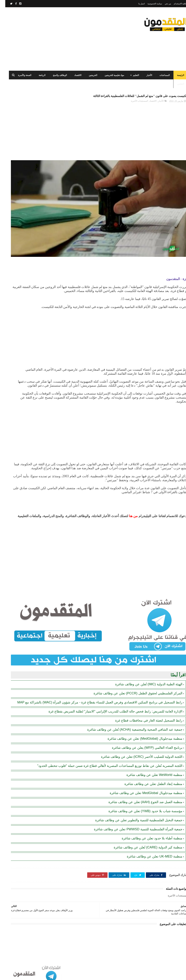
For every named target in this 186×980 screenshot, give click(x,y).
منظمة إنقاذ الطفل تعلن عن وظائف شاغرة (148, 782)
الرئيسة (175, 75)
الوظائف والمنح (55, 75)
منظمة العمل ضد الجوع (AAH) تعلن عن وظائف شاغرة (140, 800)
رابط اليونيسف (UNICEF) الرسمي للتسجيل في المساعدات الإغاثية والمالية (24, 179)
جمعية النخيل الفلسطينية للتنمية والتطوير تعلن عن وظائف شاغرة (134, 818)
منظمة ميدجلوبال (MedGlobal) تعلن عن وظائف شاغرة (140, 732)
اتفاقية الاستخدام (175, 4)
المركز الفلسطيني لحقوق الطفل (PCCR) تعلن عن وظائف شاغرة (133, 678)
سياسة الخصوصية (149, 4)
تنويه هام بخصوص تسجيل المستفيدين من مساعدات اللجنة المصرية (22, 212)
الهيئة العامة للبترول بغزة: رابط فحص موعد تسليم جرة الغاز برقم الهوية (22, 228)
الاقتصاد (73, 75)
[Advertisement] (70, 39)
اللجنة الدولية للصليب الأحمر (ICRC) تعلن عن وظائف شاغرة (136, 751)
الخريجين (88, 75)
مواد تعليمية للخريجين (109, 75)
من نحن (163, 4)
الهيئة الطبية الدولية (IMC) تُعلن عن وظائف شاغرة (143, 669)
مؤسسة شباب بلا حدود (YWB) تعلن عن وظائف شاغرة (140, 809)
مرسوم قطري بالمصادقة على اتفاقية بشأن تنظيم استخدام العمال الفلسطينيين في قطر (23, 245)
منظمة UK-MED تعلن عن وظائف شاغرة (149, 855)
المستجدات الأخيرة (134, 110)
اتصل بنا (136, 4)
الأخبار (144, 75)
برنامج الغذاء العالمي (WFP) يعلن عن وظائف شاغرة (142, 741)
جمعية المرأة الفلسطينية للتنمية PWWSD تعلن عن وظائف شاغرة (133, 827)
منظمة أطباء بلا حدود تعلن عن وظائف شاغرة (147, 836)
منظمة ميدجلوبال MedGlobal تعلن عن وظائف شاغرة (141, 791)
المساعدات (159, 75)
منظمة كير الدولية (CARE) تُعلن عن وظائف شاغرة (143, 846)
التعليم (131, 75)
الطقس (175, 84)
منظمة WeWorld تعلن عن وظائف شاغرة (149, 773)
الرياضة (37, 75)
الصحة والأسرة (19, 75)
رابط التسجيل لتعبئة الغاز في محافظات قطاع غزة (143, 714)
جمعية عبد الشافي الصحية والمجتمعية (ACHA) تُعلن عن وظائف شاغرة (130, 723)
